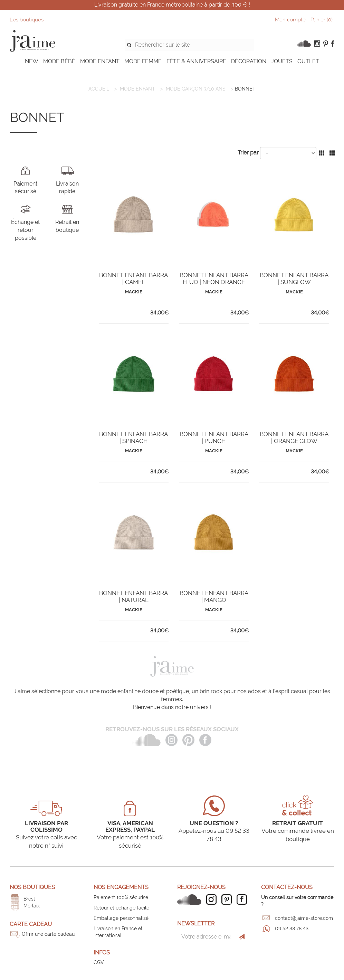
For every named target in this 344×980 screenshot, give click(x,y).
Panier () (322, 20)
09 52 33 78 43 (292, 929)
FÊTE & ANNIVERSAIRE (196, 61)
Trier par (248, 153)
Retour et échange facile (121, 908)
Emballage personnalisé (121, 918)
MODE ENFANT (100, 61)
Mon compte (290, 20)
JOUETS (282, 61)
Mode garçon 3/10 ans (196, 89)
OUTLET (308, 61)
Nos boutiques (32, 887)
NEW (32, 61)
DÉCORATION (249, 61)
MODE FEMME (143, 61)
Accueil (99, 89)
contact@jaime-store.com (304, 918)
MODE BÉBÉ (59, 61)
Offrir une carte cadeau (48, 934)
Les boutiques (27, 20)
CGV (99, 962)
